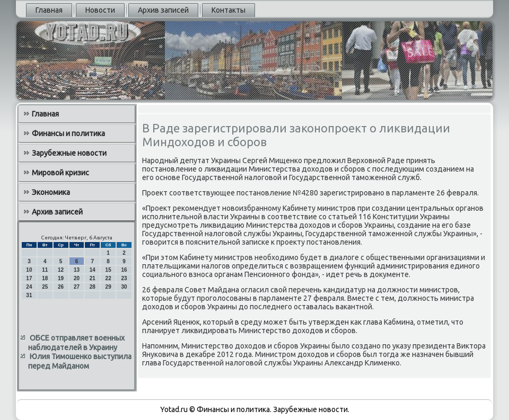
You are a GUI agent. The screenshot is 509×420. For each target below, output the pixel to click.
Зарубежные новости (69, 153)
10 (29, 270)
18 (45, 278)
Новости (100, 10)
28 (93, 287)
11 (45, 270)
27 (77, 287)
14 (93, 270)
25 (45, 287)
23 (124, 278)
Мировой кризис (60, 173)
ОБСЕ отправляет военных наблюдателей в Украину (76, 343)
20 (77, 278)
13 (77, 270)
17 (29, 278)
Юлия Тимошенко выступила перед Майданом (80, 361)
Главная (49, 10)
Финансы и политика (68, 133)
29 (108, 287)
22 (108, 278)
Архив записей (163, 10)
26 (61, 287)
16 (124, 270)
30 (124, 287)
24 (29, 287)
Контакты (229, 10)
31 (29, 295)
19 (61, 278)
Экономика (51, 192)
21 (93, 278)
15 (108, 270)
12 (61, 270)
